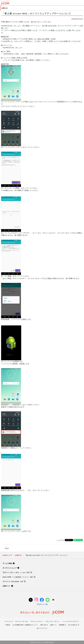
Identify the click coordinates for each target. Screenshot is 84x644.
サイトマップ (9, 621)
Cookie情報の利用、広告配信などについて (25, 625)
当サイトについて (42, 628)
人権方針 (8, 625)
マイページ (13, 581)
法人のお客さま (73, 625)
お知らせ (18, 555)
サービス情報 (7, 563)
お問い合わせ (44, 625)
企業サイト (7, 586)
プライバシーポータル (21, 621)
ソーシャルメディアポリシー (71, 621)
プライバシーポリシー (37, 621)
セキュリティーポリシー (53, 621)
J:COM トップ (7, 555)
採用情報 (61, 625)
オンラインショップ (10, 568)
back (7, 548)
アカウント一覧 (42, 604)
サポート (16, 572)
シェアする (60, 540)
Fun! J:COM (18, 577)
